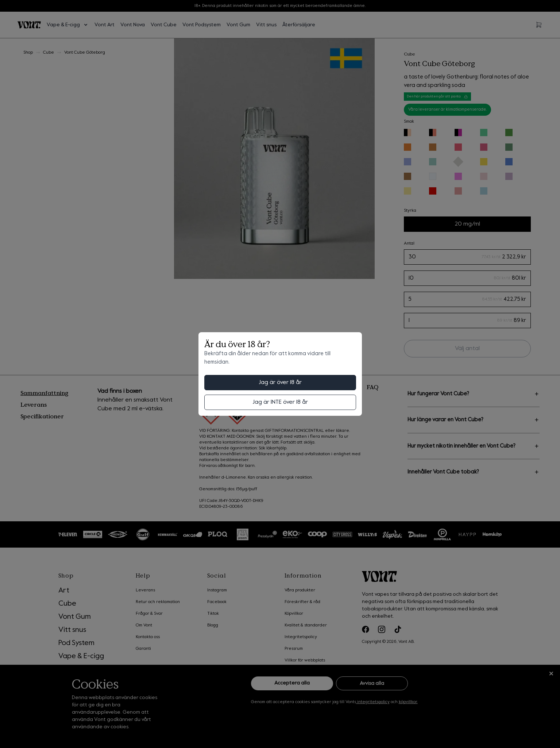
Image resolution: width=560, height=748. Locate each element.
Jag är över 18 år (280, 383)
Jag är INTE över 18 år (280, 402)
